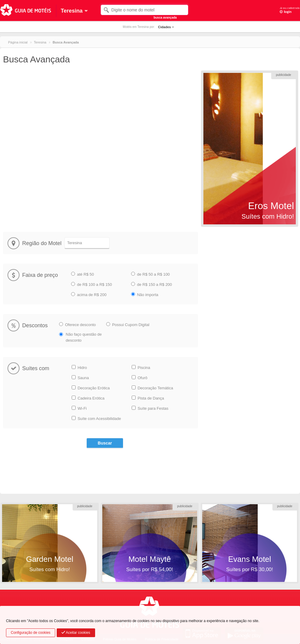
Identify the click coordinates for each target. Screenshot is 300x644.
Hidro (82, 368)
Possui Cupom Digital (131, 325)
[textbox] (144, 10)
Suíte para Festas (153, 408)
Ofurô (143, 378)
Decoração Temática (155, 388)
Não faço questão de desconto (84, 337)
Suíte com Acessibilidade (99, 419)
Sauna (83, 378)
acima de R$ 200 (92, 295)
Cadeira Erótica (91, 398)
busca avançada (165, 18)
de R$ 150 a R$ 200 (154, 285)
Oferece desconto (81, 325)
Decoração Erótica (94, 388)
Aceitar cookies (76, 633)
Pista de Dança (151, 398)
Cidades (165, 27)
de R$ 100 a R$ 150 (94, 285)
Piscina (144, 368)
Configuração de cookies (31, 633)
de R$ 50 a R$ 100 (153, 274)
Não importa (148, 295)
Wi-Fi (82, 408)
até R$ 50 (85, 274)
